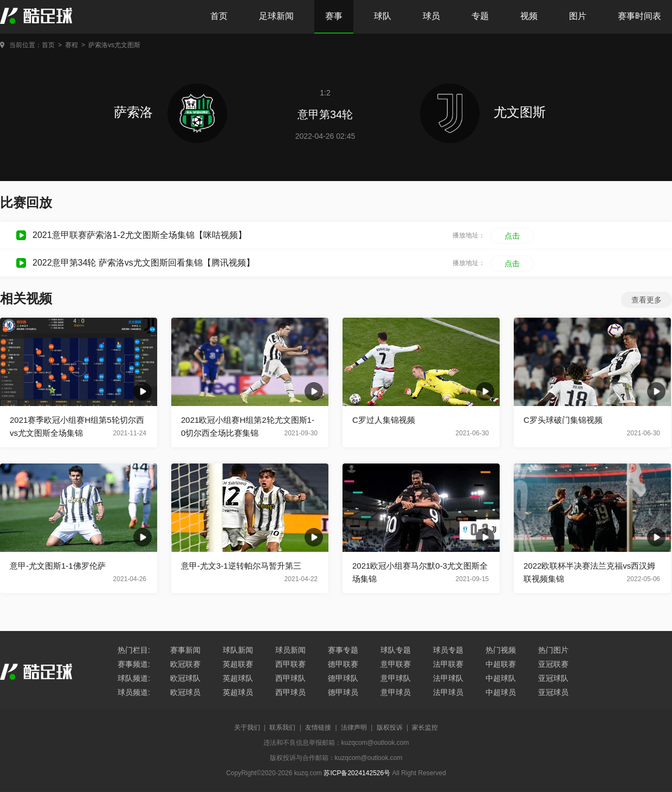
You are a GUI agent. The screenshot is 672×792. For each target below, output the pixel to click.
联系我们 (282, 727)
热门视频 (501, 650)
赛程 (72, 45)
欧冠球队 (185, 678)
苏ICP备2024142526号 (357, 773)
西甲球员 (290, 692)
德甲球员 (343, 692)
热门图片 (553, 650)
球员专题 (448, 650)
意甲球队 (396, 678)
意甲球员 (396, 692)
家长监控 (425, 727)
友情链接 (318, 727)
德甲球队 (343, 678)
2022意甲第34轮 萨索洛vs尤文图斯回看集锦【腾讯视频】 (144, 263)
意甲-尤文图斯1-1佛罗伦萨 (58, 566)
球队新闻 (238, 650)
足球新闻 (276, 16)
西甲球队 (290, 678)
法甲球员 (448, 692)
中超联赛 (501, 664)
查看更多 (647, 300)
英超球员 (238, 692)
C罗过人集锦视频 (384, 420)
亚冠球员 (553, 692)
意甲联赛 (396, 664)
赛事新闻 (185, 650)
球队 (383, 16)
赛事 (334, 16)
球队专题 (396, 650)
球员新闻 (290, 650)
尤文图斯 (483, 112)
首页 (219, 16)
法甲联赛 (448, 664)
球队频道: (134, 678)
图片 (578, 16)
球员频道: (134, 692)
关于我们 (247, 727)
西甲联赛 (290, 664)
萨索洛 (170, 112)
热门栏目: (134, 650)
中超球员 (501, 692)
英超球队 (238, 678)
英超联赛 (238, 664)
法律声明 (354, 727)
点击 (512, 236)
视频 (529, 16)
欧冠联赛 (185, 664)
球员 (431, 16)
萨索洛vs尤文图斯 (114, 45)
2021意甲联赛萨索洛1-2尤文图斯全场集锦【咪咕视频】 (140, 235)
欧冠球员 (185, 692)
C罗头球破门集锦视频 (563, 420)
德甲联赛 (343, 664)
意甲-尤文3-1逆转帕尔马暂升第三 (241, 566)
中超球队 (501, 678)
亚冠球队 (553, 678)
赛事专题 (343, 650)
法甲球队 (448, 678)
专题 (480, 16)
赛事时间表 (639, 16)
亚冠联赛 (553, 664)
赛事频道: (134, 664)
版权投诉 (390, 727)
